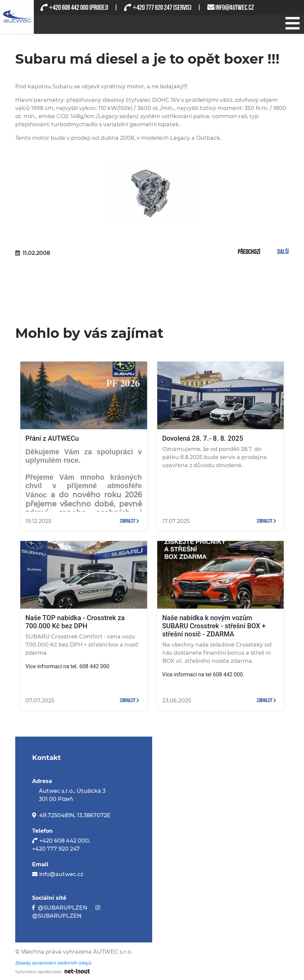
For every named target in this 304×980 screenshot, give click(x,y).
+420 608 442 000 (64, 841)
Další (283, 252)
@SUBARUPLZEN (63, 908)
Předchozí (249, 252)
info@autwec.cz (61, 874)
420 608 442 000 (68, 8)
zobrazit (130, 521)
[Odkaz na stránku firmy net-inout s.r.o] (76, 971)
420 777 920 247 (152, 8)
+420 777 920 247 (56, 849)
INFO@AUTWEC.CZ (235, 8)
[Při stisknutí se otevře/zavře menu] (292, 23)
